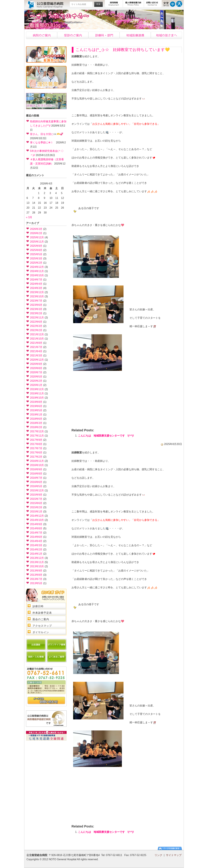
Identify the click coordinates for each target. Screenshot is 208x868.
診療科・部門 (104, 35)
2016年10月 (37, 465)
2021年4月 (36, 351)
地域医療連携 (135, 35)
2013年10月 (37, 566)
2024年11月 (37, 271)
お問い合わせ (153, 4)
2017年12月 (37, 431)
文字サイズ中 (173, 4)
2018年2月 (36, 427)
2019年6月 (36, 406)
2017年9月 (36, 440)
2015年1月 (36, 512)
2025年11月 (37, 242)
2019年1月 (36, 415)
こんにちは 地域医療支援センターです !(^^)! (106, 436)
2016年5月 (36, 486)
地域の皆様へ (166, 35)
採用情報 (114, 4)
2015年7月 (36, 499)
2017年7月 (36, 448)
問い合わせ (46, 701)
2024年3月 (36, 288)
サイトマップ (174, 855)
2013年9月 (36, 571)
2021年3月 (36, 355)
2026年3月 (36, 229)
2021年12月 (37, 334)
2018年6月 (36, 419)
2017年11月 (37, 436)
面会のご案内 (41, 619)
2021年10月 (37, 339)
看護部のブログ (46, 55)
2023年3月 (36, 309)
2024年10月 (37, 275)
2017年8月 (36, 444)
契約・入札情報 (36, 657)
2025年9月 (36, 246)
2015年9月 (36, 495)
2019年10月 (37, 398)
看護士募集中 (46, 77)
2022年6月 (36, 322)
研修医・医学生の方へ (46, 101)
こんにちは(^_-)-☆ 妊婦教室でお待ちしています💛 (123, 50)
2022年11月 (37, 318)
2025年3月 (36, 258)
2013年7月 (36, 579)
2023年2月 (36, 313)
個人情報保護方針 (133, 4)
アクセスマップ (42, 626)
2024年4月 (36, 284)
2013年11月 (37, 562)
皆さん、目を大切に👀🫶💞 (47, 134)
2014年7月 (36, 533)
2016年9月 (36, 469)
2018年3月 (36, 423)
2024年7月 (36, 280)
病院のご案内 (42, 35)
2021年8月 (36, 343)
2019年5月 (36, 410)
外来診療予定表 (42, 613)
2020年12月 (37, 360)
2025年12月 (37, 237)
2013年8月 (36, 575)
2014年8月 (36, 528)
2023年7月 (36, 301)
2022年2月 (36, 330)
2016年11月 (37, 461)
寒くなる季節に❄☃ (43, 143)
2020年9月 (36, 364)
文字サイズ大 (179, 4)
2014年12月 (37, 516)
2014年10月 (37, 520)
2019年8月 (36, 402)
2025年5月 (36, 254)
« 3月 (29, 217)
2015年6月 (36, 503)
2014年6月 (36, 537)
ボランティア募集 (57, 644)
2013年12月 (37, 558)
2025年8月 (36, 250)
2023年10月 (37, 296)
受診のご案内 (73, 35)
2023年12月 (37, 292)
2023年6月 (36, 305)
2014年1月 (36, 554)
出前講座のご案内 (36, 644)
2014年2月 (36, 549)
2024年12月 (37, 267)
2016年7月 (36, 478)
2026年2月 (36, 233)
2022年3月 (36, 326)
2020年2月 (36, 381)
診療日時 (38, 606)
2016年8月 (36, 474)
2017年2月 (36, 457)
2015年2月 (36, 507)
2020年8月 (36, 368)
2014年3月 (36, 545)
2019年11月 (37, 393)
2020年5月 (36, 377)
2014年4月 (36, 541)
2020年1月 (36, 385)
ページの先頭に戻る (170, 848)
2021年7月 (36, 347)
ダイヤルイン (41, 632)
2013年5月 (36, 583)
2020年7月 (36, 372)
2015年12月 (37, 490)
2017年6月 (36, 452)
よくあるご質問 (57, 657)
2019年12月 (37, 389)
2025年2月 (36, 263)
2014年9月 (36, 524)
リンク (158, 855)
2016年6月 (36, 482)
